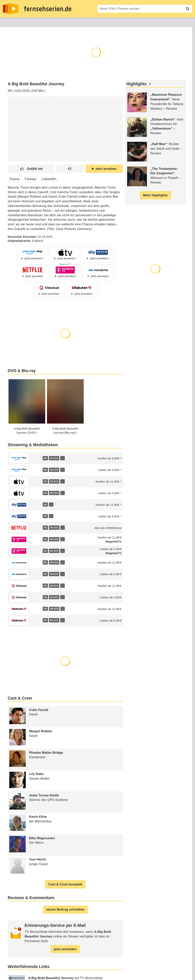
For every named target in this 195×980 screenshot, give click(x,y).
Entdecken (24, 22)
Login (181, 22)
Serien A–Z (86, 22)
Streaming (46, 22)
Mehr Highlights (155, 195)
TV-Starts (66, 22)
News (7, 22)
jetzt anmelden (65, 949)
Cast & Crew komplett (65, 884)
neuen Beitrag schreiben (65, 910)
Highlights (136, 84)
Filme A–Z (108, 22)
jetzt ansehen (104, 169)
